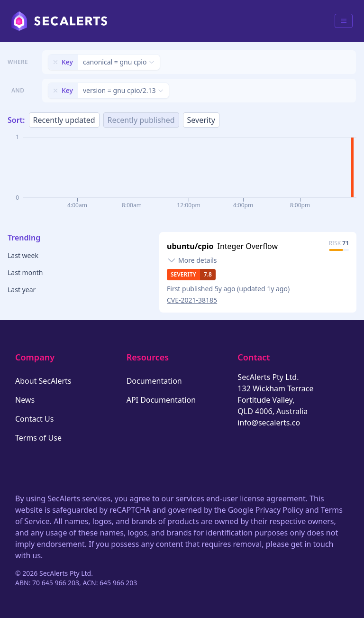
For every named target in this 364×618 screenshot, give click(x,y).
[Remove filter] (55, 62)
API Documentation (161, 400)
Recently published (141, 120)
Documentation (154, 381)
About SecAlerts (43, 381)
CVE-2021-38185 (192, 300)
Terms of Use (38, 438)
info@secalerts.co (269, 423)
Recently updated (64, 120)
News (25, 400)
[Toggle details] (192, 260)
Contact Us (34, 419)
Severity (201, 120)
